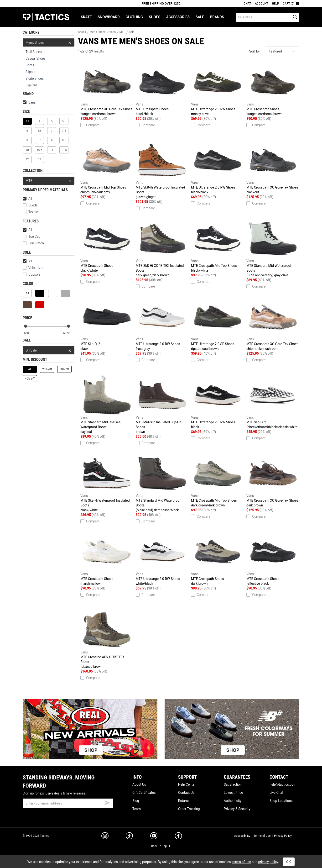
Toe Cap (32, 237)
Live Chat (276, 793)
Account (262, 4)
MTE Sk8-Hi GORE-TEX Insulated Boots (162, 248)
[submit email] (108, 802)
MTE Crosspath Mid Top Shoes (107, 168)
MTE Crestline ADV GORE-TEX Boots (107, 640)
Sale (200, 17)
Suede (30, 205)
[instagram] (105, 836)
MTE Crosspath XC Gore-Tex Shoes (107, 89)
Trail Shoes (34, 52)
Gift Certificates (144, 793)
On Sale (49, 350)
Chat (247, 4)
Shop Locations (281, 801)
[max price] (69, 333)
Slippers (31, 72)
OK (289, 862)
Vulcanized (34, 268)
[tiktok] (129, 836)
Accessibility (242, 836)
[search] (267, 17)
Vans (29, 102)
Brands (217, 17)
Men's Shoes (49, 42)
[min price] (30, 333)
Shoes (155, 17)
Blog (136, 801)
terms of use (242, 862)
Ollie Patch (33, 243)
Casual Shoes (36, 58)
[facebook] (178, 837)
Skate (86, 17)
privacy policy (268, 862)
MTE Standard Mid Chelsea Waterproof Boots (107, 405)
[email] (68, 803)
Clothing (134, 17)
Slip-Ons (32, 85)
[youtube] (154, 837)
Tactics (46, 17)
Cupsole (31, 274)
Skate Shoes (35, 79)
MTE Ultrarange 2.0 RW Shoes (218, 89)
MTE (49, 181)
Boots (30, 65)
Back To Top (161, 846)
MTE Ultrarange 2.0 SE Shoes (218, 324)
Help (275, 4)
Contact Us (186, 793)
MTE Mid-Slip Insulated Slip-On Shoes (162, 405)
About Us (139, 784)
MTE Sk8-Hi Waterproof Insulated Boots (162, 170)
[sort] (282, 51)
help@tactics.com (283, 784)
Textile (30, 212)
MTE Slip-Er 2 (107, 324)
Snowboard (109, 17)
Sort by (254, 51)
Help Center (187, 784)
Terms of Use (262, 836)
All (27, 199)
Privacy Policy (283, 836)
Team (137, 809)
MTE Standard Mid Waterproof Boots (273, 248)
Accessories (178, 17)
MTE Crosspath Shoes (162, 89)
